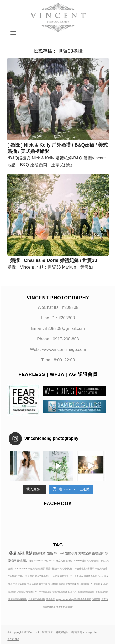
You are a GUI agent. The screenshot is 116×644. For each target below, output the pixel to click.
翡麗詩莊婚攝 (49, 607)
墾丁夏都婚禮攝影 (65, 607)
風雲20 (104, 599)
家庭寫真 (64, 576)
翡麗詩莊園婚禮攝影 (18, 599)
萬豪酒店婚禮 (90, 576)
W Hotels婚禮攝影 (43, 592)
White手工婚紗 (76, 576)
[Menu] (13, 33)
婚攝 (12, 553)
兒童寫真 (72, 592)
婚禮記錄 (85, 553)
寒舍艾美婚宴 (101, 569)
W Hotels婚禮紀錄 (56, 584)
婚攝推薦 (39, 553)
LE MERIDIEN (20, 569)
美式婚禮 (50, 599)
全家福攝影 (33, 584)
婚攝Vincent (35, 561)
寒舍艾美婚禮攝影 (36, 569)
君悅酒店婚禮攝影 (37, 599)
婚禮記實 (43, 584)
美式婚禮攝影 (93, 561)
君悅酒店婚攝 (102, 592)
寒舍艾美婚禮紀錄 (43, 576)
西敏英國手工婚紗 (16, 576)
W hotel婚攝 (80, 561)
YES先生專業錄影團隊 (84, 569)
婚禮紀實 (98, 553)
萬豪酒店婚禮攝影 (26, 592)
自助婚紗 (96, 599)
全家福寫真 (71, 584)
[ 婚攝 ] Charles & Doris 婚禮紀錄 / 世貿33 (52, 260)
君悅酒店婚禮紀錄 (86, 592)
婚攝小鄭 (71, 553)
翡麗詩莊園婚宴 (60, 592)
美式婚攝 (22, 584)
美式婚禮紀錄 (66, 569)
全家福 (56, 576)
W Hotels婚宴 (96, 584)
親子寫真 (30, 576)
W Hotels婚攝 (83, 584)
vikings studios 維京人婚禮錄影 (57, 561)
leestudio (13, 639)
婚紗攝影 (22, 560)
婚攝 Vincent (55, 553)
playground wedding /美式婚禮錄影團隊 (73, 599)
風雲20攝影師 (52, 569)
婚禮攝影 (25, 553)
